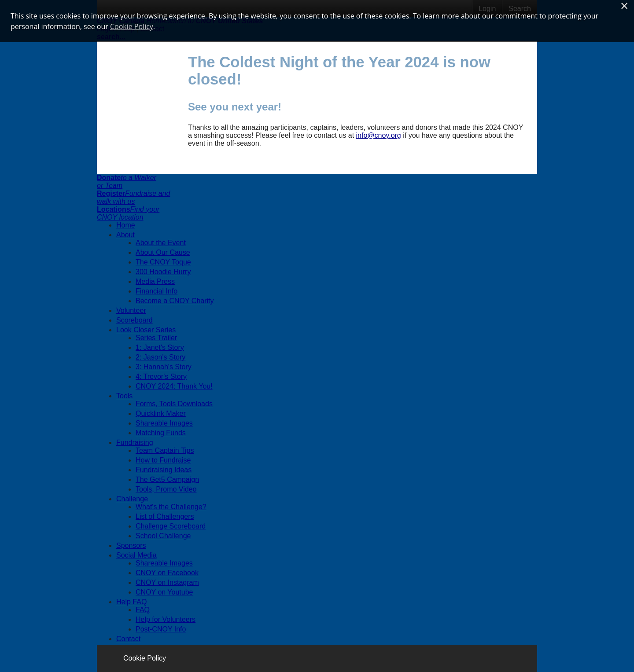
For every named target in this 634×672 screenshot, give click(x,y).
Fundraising (135, 442)
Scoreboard (135, 320)
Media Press (155, 281)
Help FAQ (131, 602)
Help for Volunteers (166, 619)
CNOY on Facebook (167, 573)
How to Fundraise (163, 460)
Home (126, 225)
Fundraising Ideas (164, 470)
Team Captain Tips (165, 450)
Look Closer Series (146, 330)
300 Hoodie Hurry (163, 272)
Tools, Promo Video (166, 489)
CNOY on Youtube (164, 592)
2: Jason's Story (160, 357)
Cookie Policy (145, 658)
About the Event (161, 243)
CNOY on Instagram (167, 582)
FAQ (143, 610)
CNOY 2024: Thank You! (174, 386)
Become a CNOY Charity (175, 301)
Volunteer (131, 310)
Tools (124, 396)
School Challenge (163, 536)
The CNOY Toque (163, 262)
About (125, 235)
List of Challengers (165, 516)
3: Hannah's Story (164, 367)
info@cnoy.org (379, 135)
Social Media (136, 555)
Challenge (132, 499)
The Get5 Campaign (167, 479)
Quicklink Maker (161, 413)
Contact (128, 639)
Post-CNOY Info (161, 629)
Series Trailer (156, 338)
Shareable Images (164, 423)
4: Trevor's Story (161, 376)
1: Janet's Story (160, 347)
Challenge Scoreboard (171, 526)
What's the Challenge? (171, 507)
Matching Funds (161, 433)
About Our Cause (163, 252)
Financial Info (157, 291)
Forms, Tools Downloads (174, 404)
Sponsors (131, 545)
